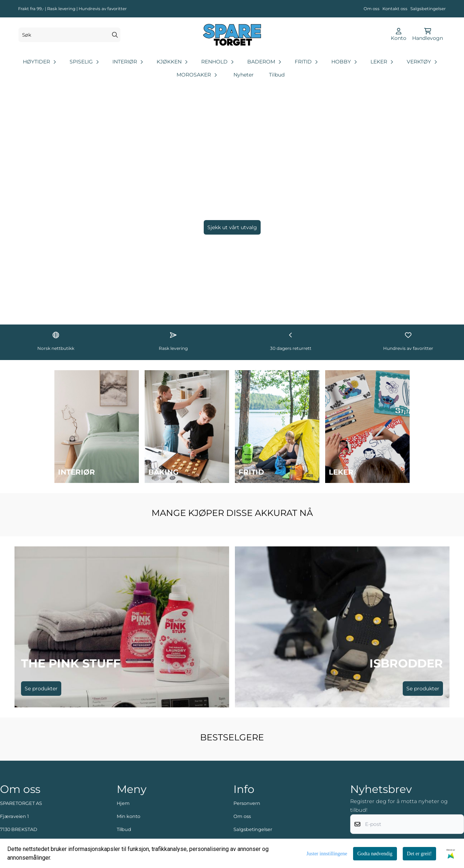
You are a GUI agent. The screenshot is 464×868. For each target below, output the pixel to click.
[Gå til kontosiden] (399, 35)
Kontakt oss (395, 9)
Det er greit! (419, 854)
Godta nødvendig (375, 854)
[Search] (115, 35)
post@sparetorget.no (25, 816)
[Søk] (69, 35)
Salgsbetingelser (428, 9)
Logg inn (127, 803)
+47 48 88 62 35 (24, 803)
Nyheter (244, 75)
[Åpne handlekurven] (428, 35)
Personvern (247, 751)
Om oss (372, 9)
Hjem (123, 751)
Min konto (129, 764)
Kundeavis (246, 790)
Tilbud (277, 75)
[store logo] (232, 35)
